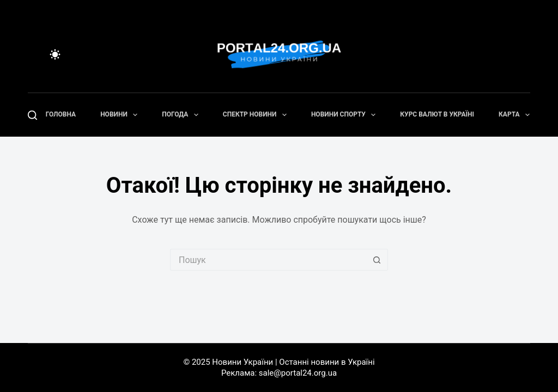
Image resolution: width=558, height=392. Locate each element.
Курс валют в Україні (437, 114)
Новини (121, 115)
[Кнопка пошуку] (377, 260)
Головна (61, 114)
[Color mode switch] (55, 54)
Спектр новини (257, 115)
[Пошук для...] (268, 260)
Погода (182, 115)
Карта (516, 115)
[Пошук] (32, 115)
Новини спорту (345, 115)
